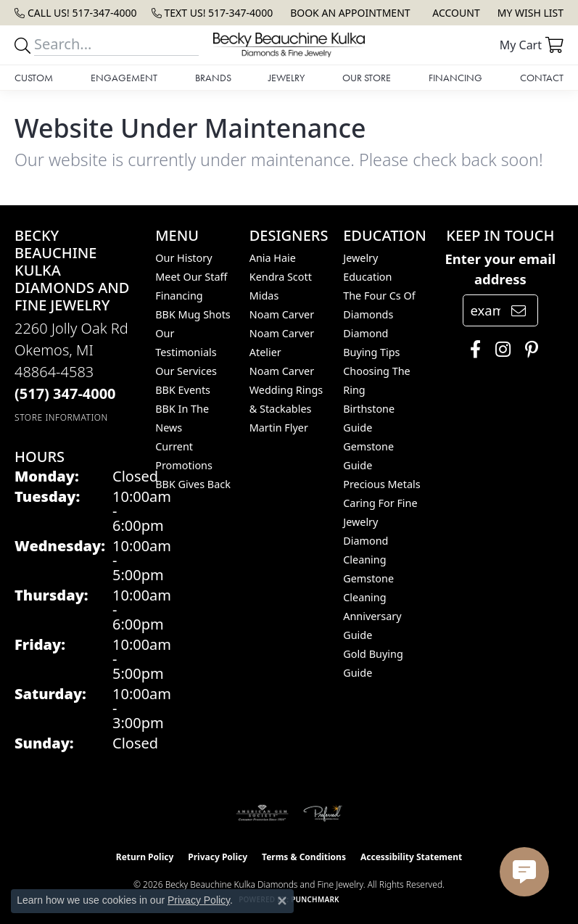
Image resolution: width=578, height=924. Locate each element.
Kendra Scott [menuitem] (281, 277)
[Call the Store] (65, 393)
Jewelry (286, 78)
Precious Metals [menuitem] (381, 484)
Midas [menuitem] (264, 296)
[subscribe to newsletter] (519, 310)
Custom (34, 78)
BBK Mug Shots (193, 314)
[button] (454, 13)
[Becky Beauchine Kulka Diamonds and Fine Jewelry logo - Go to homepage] (289, 45)
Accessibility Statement (411, 857)
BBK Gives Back (193, 484)
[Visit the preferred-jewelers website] (323, 813)
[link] (76, 13)
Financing (455, 78)
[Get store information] (61, 417)
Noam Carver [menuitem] (282, 314)
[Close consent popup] (282, 901)
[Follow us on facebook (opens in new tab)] (472, 350)
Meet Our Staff (191, 277)
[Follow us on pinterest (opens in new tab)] (528, 350)
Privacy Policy (218, 857)
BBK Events (183, 390)
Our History (183, 258)
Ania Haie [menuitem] (273, 258)
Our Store (367, 78)
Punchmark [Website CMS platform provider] (315, 899)
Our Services (186, 371)
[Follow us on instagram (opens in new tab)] (499, 350)
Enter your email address (500, 269)
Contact (542, 78)
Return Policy (145, 857)
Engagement (124, 78)
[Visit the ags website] (263, 813)
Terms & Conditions (304, 857)
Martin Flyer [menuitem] (279, 428)
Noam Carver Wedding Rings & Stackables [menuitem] (286, 390)
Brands (213, 78)
